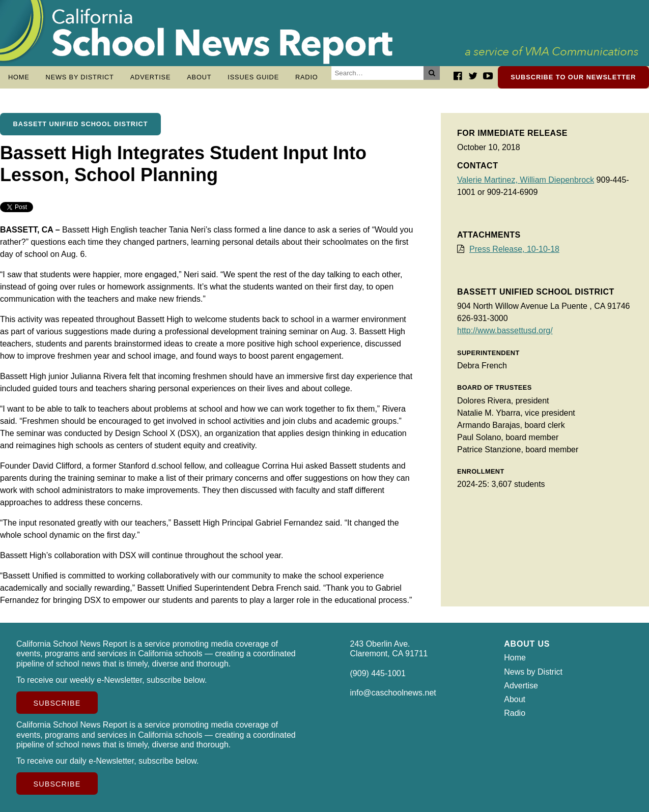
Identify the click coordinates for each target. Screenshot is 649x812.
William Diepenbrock (557, 180)
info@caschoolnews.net (393, 693)
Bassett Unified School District (81, 124)
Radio (307, 77)
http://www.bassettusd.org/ (505, 330)
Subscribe (57, 703)
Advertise (151, 77)
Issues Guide (253, 77)
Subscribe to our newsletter (573, 77)
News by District (80, 77)
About (199, 77)
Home (19, 77)
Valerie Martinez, (488, 180)
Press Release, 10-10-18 (514, 249)
